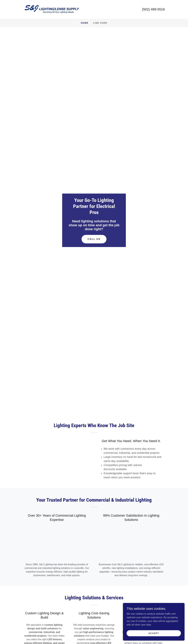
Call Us (94, 239)
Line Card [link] (100, 23)
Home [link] (85, 23)
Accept (154, 633)
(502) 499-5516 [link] (153, 9)
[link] (52, 9)
